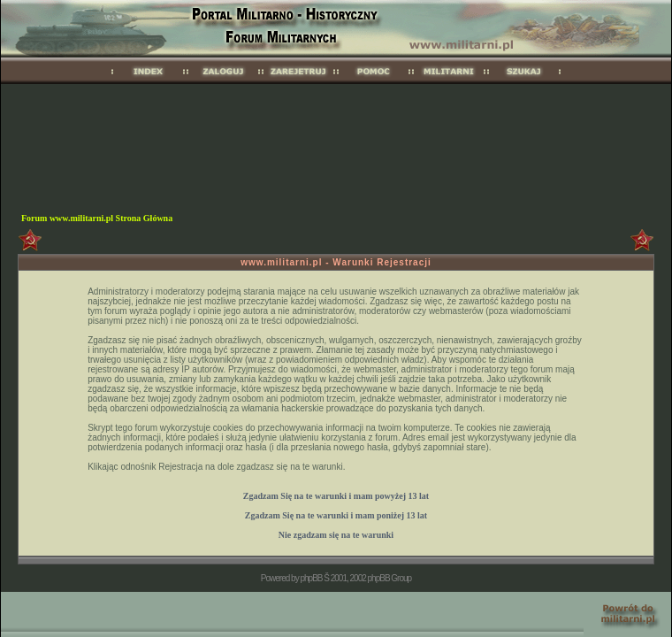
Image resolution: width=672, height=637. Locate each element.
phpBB (311, 578)
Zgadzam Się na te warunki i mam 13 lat (336, 496)
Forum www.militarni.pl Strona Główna (97, 218)
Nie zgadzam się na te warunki (336, 535)
